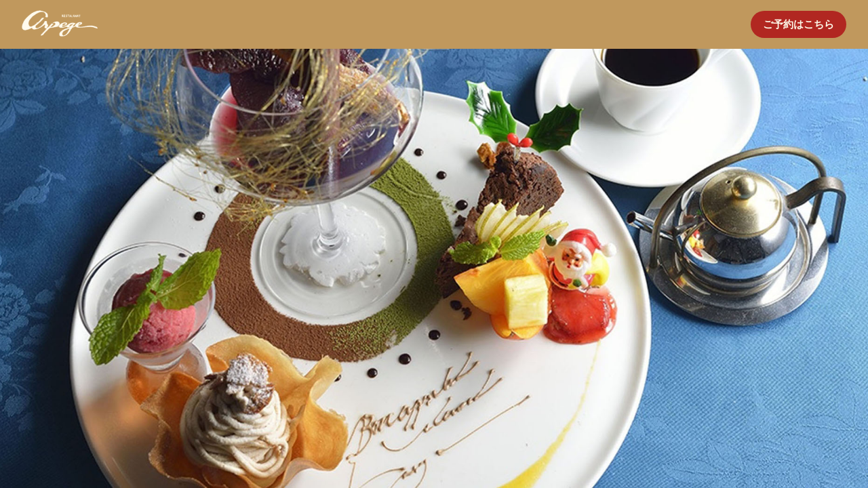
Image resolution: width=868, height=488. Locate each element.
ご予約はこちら (798, 24)
